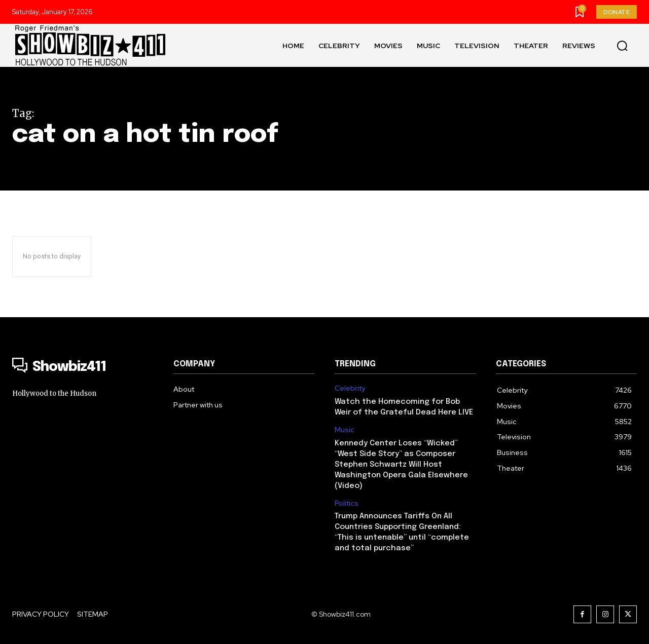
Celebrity (350, 388)
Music (345, 430)
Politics (347, 503)
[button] (622, 46)
